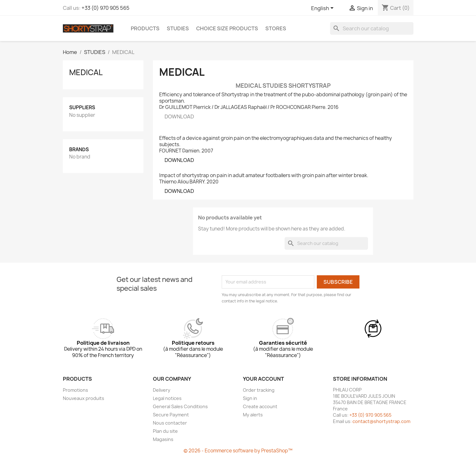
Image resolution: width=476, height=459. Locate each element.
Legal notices (167, 398)
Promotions (75, 390)
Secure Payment (171, 415)
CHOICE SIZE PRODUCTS (227, 28)
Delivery (162, 390)
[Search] (372, 28)
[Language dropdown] (323, 9)
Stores (276, 28)
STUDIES (178, 28)
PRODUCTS (145, 28)
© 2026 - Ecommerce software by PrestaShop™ (238, 451)
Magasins (163, 439)
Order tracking (259, 390)
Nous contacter (170, 423)
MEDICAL (86, 72)
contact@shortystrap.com (381, 421)
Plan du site (165, 431)
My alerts (253, 415)
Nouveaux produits (84, 398)
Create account (260, 406)
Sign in (250, 398)
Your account (263, 379)
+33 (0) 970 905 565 (105, 8)
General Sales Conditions (180, 406)
